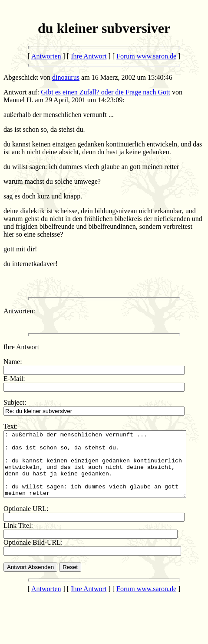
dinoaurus (66, 77)
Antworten (46, 56)
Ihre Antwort (89, 56)
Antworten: (19, 311)
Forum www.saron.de (146, 56)
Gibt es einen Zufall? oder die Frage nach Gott (106, 92)
